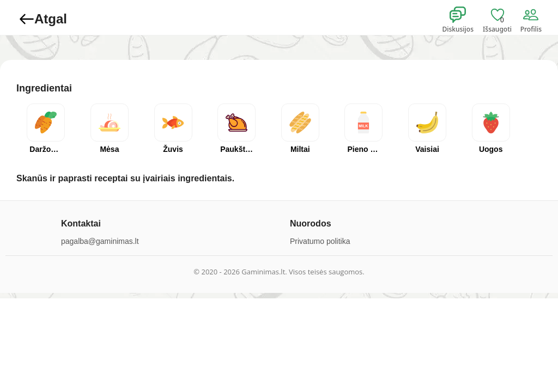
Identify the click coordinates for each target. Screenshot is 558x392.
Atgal (43, 19)
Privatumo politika (320, 241)
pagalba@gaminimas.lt (100, 241)
